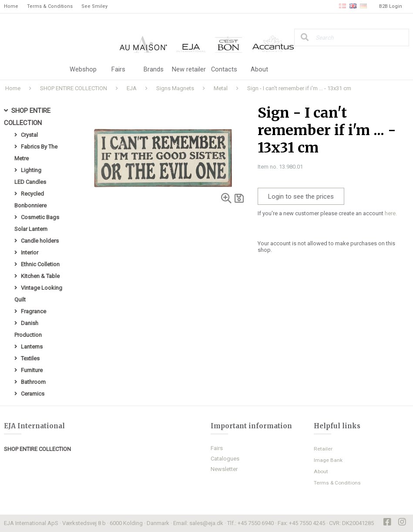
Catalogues (225, 459)
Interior (30, 252)
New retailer (189, 70)
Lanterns (32, 347)
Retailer (323, 449)
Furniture (32, 370)
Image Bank (328, 460)
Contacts (224, 70)
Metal (221, 88)
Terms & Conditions (50, 6)
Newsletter (224, 469)
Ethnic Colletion (40, 264)
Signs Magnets (175, 88)
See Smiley (94, 6)
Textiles (30, 358)
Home (11, 6)
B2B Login (391, 6)
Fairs (118, 70)
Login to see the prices (301, 197)
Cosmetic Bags (40, 217)
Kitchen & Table (40, 276)
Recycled (32, 194)
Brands (154, 70)
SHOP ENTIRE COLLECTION (74, 88)
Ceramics (33, 394)
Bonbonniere (30, 205)
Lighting (31, 170)
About (259, 70)
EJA (132, 88)
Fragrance (34, 311)
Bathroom (33, 382)
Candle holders (40, 241)
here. (391, 213)
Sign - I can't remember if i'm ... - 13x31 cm (299, 88)
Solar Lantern (31, 229)
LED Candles (30, 182)
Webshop (83, 70)
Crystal (29, 135)
